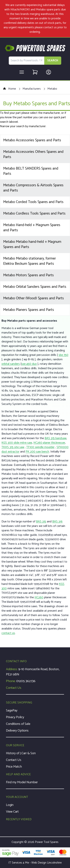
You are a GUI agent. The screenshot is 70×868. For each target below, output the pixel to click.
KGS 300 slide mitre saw (17, 443)
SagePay (12, 711)
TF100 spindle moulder (40, 447)
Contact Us (14, 688)
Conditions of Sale (18, 724)
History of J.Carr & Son (21, 753)
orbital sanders (11, 364)
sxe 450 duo (29, 364)
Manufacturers (32, 89)
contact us (50, 27)
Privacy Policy (15, 717)
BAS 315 (41, 522)
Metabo (52, 89)
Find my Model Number (22, 782)
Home (9, 89)
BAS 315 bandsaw (56, 438)
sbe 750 (63, 355)
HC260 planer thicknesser (49, 443)
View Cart (12, 812)
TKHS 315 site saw (13, 447)
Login (10, 805)
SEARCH (53, 61)
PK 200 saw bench (37, 452)
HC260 (39, 597)
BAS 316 (57, 522)
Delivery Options (17, 731)
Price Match (14, 767)
